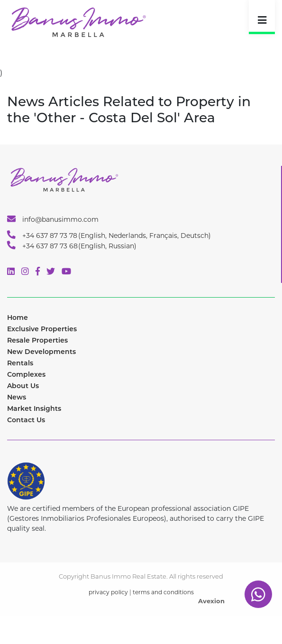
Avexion (211, 601)
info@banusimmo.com (53, 219)
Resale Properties (37, 340)
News (17, 397)
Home (18, 317)
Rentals (20, 363)
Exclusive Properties (42, 329)
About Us (23, 386)
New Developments (41, 352)
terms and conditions (163, 592)
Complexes (26, 374)
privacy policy (108, 592)
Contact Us (26, 420)
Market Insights (34, 408)
